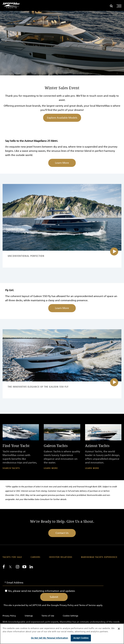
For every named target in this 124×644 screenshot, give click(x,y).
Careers (36, 557)
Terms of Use (48, 616)
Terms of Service (87, 605)
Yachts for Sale (12, 557)
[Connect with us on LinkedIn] (31, 567)
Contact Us (62, 533)
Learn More (62, 163)
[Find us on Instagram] (18, 567)
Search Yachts (11, 468)
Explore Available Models (62, 118)
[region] (62, 634)
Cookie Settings (70, 616)
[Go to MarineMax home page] (11, 5)
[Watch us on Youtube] (24, 567)
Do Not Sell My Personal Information (50, 638)
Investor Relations (61, 557)
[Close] (119, 629)
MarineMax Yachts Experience (99, 557)
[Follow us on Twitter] (10, 567)
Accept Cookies (81, 638)
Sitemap (29, 616)
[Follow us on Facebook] (4, 567)
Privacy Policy (67, 605)
